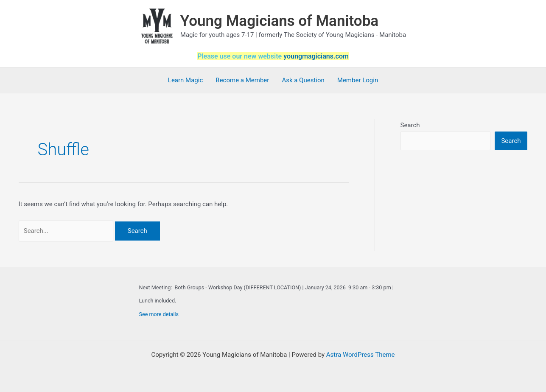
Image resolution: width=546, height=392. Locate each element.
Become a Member (242, 80)
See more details (159, 314)
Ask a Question (303, 80)
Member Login (358, 80)
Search (410, 125)
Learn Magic (185, 80)
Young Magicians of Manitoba (279, 21)
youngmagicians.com (316, 56)
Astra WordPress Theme (361, 355)
